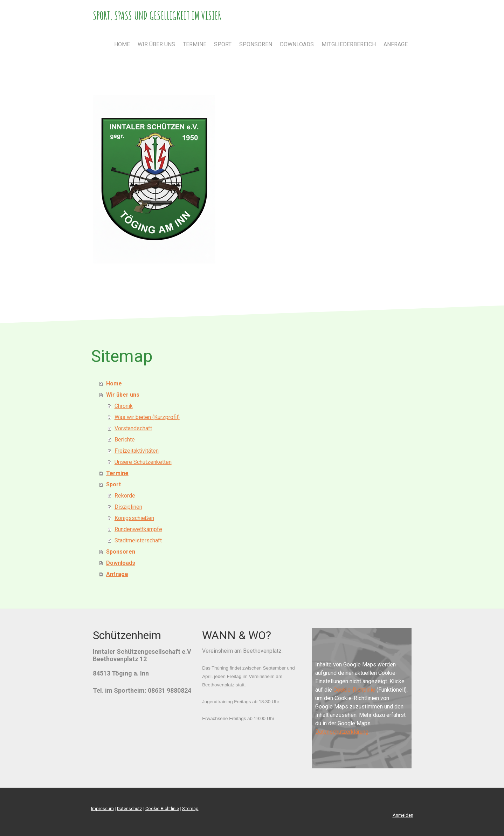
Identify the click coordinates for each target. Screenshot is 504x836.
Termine (195, 44)
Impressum (102, 808)
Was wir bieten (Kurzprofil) (147, 417)
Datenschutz (130, 808)
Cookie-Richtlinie (354, 690)
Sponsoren (256, 44)
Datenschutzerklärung (342, 732)
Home (122, 44)
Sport (223, 44)
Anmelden (403, 815)
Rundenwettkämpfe (138, 529)
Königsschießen (134, 518)
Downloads (297, 44)
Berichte (125, 440)
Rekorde (125, 496)
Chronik (124, 406)
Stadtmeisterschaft (138, 540)
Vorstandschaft (133, 428)
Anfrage (396, 44)
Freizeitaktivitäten (137, 451)
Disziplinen (128, 507)
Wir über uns (156, 44)
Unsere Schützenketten (143, 462)
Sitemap (190, 808)
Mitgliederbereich (349, 44)
